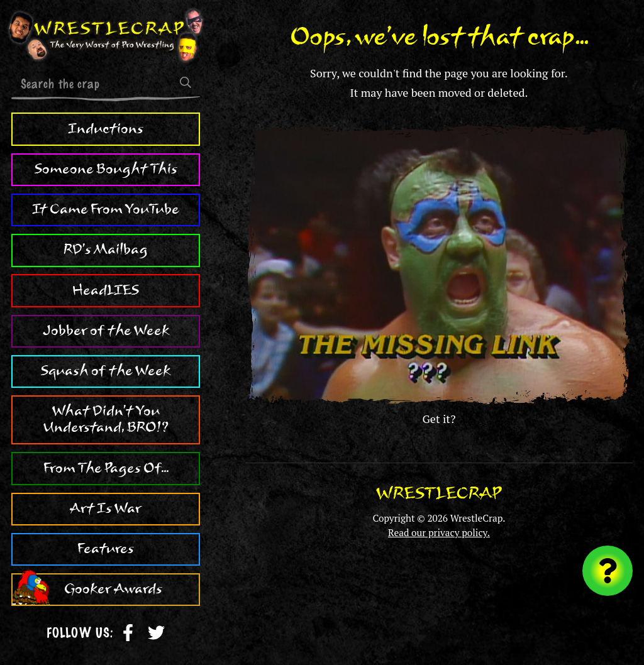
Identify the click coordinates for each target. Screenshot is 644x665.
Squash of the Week (106, 371)
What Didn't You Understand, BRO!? (106, 419)
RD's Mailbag (106, 250)
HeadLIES (106, 290)
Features (106, 549)
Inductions (106, 129)
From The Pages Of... (106, 468)
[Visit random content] (608, 571)
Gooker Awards (113, 589)
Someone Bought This (106, 169)
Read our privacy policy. (439, 532)
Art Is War (106, 508)
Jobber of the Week (106, 331)
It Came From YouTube (106, 209)
